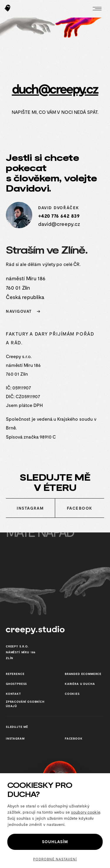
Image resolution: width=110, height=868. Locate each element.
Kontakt (13, 694)
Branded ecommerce (83, 674)
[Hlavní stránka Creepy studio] (7, 9)
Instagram (30, 508)
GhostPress (16, 684)
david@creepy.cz (59, 224)
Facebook (80, 508)
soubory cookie (86, 812)
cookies (72, 694)
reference (15, 674)
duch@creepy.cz (55, 88)
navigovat (25, 311)
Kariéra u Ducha (80, 684)
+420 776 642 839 (59, 216)
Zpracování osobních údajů (25, 704)
